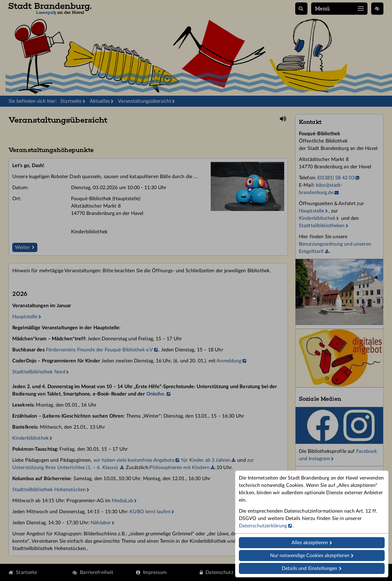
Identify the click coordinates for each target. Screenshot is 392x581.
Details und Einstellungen (309, 568)
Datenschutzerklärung (263, 526)
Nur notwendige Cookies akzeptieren (310, 556)
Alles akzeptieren (310, 543)
